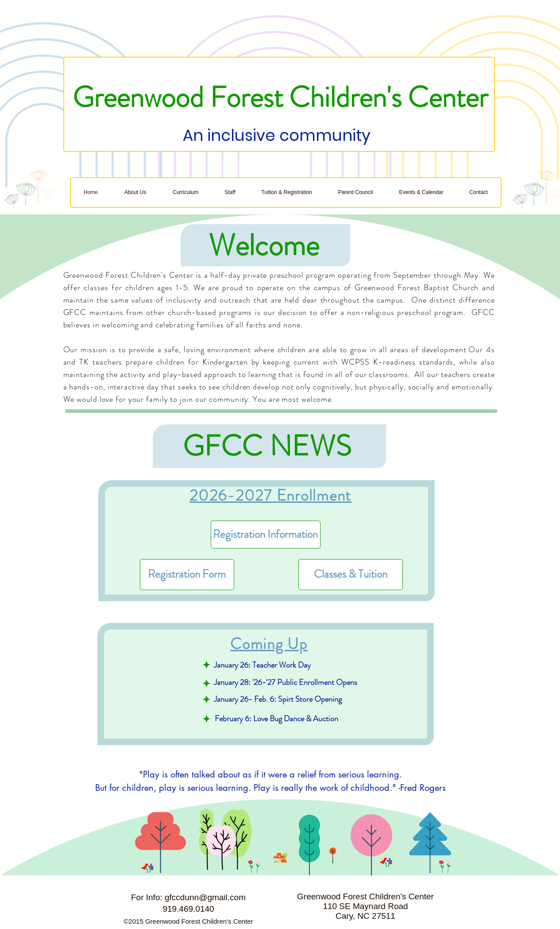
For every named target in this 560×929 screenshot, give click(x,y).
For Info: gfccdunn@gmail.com (188, 897)
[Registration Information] (266, 534)
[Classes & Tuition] (351, 575)
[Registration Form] (187, 575)
